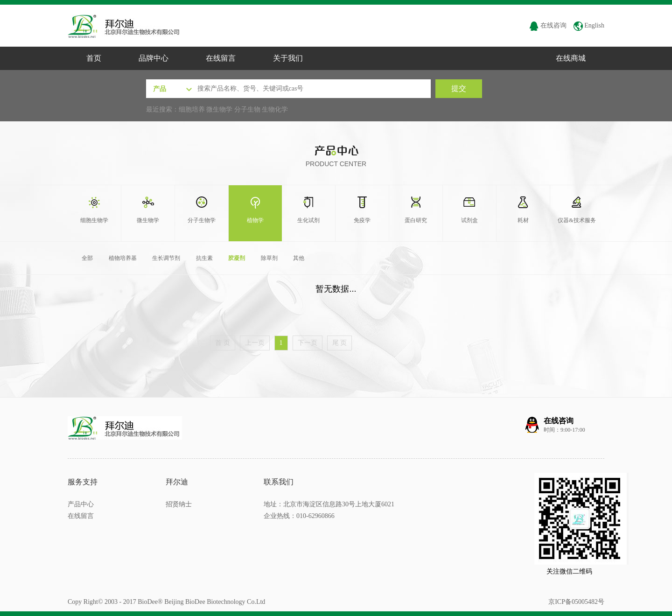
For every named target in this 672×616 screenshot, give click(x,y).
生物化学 (275, 109)
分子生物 (247, 109)
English (589, 25)
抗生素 (204, 258)
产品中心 (81, 504)
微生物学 (219, 109)
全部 (87, 258)
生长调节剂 (166, 258)
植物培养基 (123, 258)
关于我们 (288, 58)
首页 (94, 58)
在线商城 (571, 58)
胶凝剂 (237, 258)
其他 (299, 258)
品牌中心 (154, 58)
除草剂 (269, 258)
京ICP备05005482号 (576, 602)
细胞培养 (192, 109)
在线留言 (221, 58)
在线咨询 (548, 25)
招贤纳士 (179, 504)
